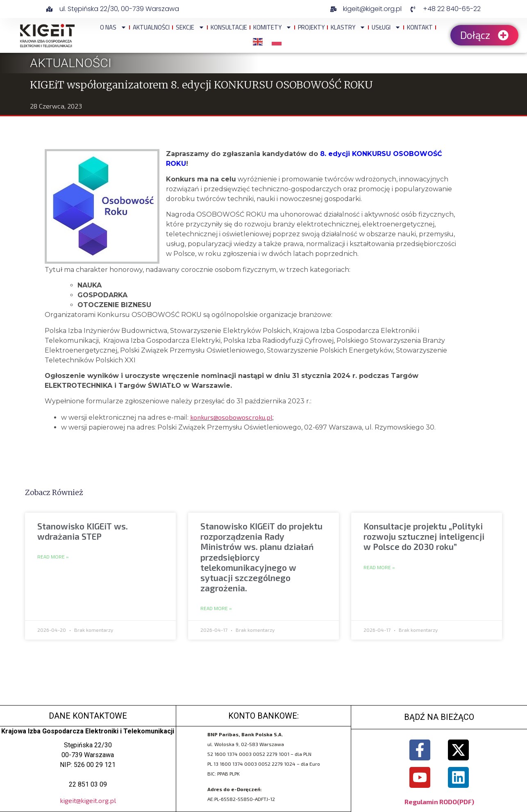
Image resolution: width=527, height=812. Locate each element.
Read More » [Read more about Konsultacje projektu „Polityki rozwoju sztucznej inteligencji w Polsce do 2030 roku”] (379, 568)
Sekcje (190, 27)
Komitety (273, 27)
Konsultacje (229, 27)
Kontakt (420, 27)
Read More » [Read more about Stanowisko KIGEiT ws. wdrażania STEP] (53, 557)
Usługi (386, 27)
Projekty (311, 27)
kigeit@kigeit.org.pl (88, 800)
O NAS (113, 27)
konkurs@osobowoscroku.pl (231, 417)
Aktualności (151, 27)
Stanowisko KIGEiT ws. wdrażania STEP (83, 531)
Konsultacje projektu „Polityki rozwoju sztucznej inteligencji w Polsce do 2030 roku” (424, 536)
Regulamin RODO (431, 802)
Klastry (348, 27)
